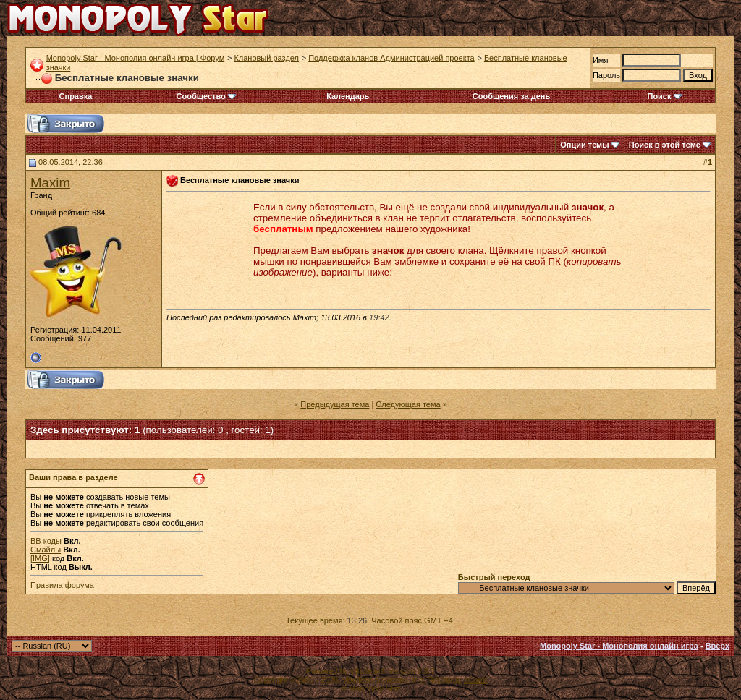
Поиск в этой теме (665, 145)
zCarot (475, 680)
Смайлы (46, 550)
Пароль (606, 75)
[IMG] (40, 558)
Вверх (717, 646)
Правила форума (62, 585)
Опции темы (584, 145)
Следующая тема (408, 404)
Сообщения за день (511, 96)
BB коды (46, 541)
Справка (76, 96)
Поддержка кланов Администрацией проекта (391, 58)
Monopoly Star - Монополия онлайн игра (619, 646)
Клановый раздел (266, 58)
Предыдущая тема (335, 404)
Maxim (50, 183)
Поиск (664, 96)
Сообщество (206, 96)
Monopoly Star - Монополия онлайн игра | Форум (136, 58)
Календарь (348, 96)
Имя (600, 60)
